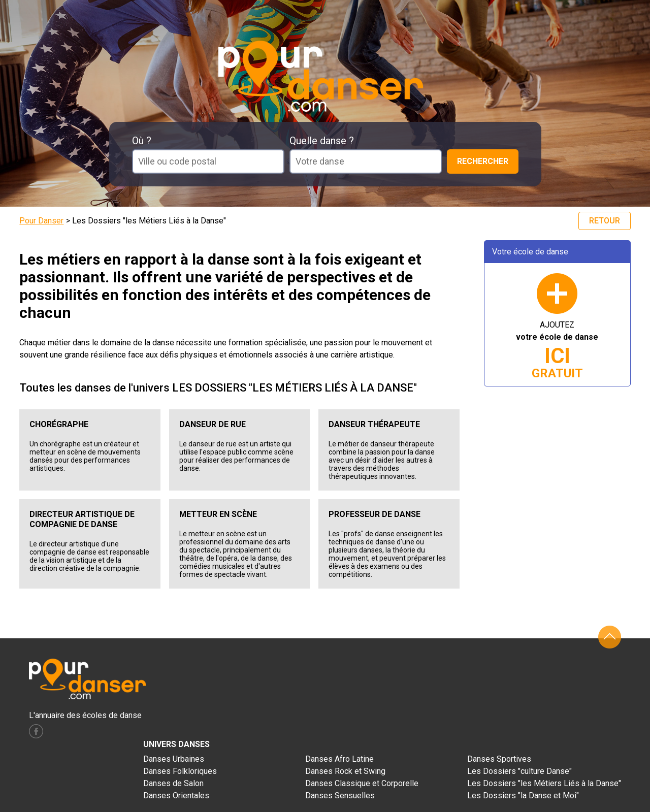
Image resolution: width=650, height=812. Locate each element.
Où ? (142, 141)
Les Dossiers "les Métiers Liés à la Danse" (544, 783)
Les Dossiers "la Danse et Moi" (523, 795)
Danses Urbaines (174, 759)
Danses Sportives (499, 759)
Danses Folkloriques (180, 771)
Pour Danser (41, 221)
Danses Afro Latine (339, 759)
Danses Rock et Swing (345, 771)
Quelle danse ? (322, 141)
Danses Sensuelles (340, 795)
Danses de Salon (173, 783)
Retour (605, 221)
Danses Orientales (176, 795)
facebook (36, 731)
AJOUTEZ (557, 350)
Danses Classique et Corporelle (362, 783)
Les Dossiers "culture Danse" (519, 771)
